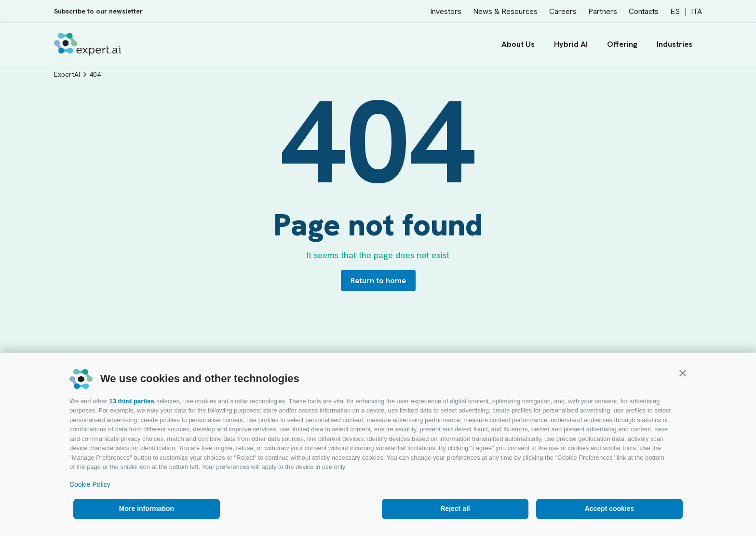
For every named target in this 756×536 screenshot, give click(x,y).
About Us (518, 44)
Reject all (455, 509)
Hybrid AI (571, 44)
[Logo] (88, 44)
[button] (683, 373)
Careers (563, 11)
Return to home (378, 281)
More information (147, 509)
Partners (603, 11)
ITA (696, 11)
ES (675, 11)
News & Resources (505, 11)
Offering (622, 44)
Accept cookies (610, 509)
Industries (679, 44)
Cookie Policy (90, 484)
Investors (446, 11)
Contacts (644, 11)
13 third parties (131, 401)
